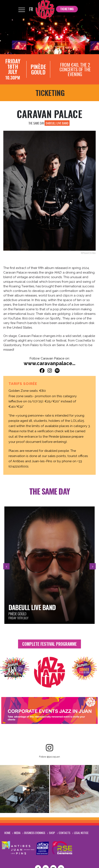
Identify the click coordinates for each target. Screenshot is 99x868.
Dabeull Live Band (57, 123)
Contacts (65, 833)
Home (7, 833)
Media (17, 833)
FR (31, 9)
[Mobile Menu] (22, 9)
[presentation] (6, 566)
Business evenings (35, 833)
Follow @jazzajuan (49, 757)
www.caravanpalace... (49, 363)
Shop (52, 833)
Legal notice (81, 833)
